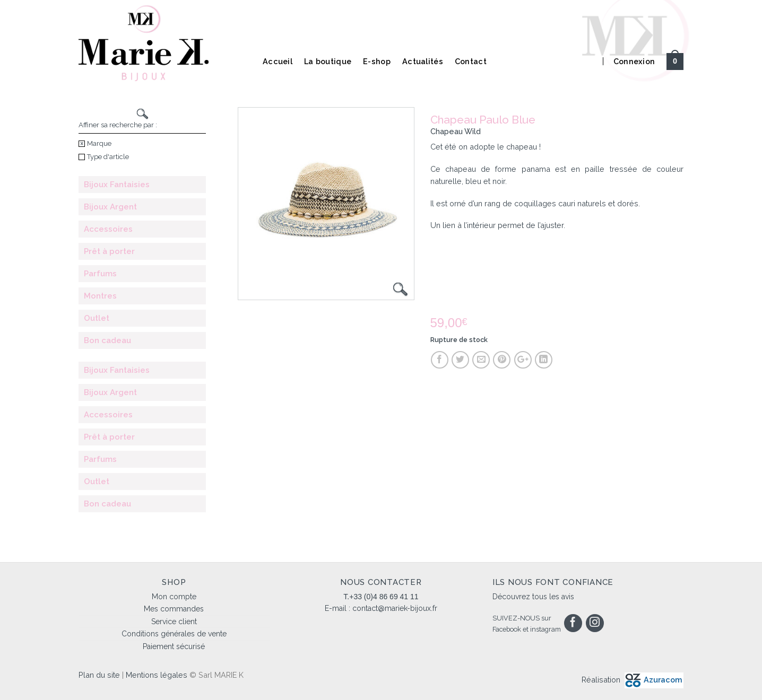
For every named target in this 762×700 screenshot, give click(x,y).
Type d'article (104, 157)
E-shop (377, 61)
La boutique (328, 61)
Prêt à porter (109, 251)
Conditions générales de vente (174, 634)
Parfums (100, 274)
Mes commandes (174, 609)
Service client (174, 622)
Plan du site (99, 675)
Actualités (423, 61)
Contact (471, 61)
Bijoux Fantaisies (117, 185)
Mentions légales (157, 675)
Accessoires (108, 229)
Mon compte (174, 597)
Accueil (278, 61)
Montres (100, 296)
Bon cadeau (107, 340)
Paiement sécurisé (174, 646)
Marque (95, 143)
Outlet (97, 318)
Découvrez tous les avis (533, 597)
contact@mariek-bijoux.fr (395, 608)
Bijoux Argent (110, 207)
